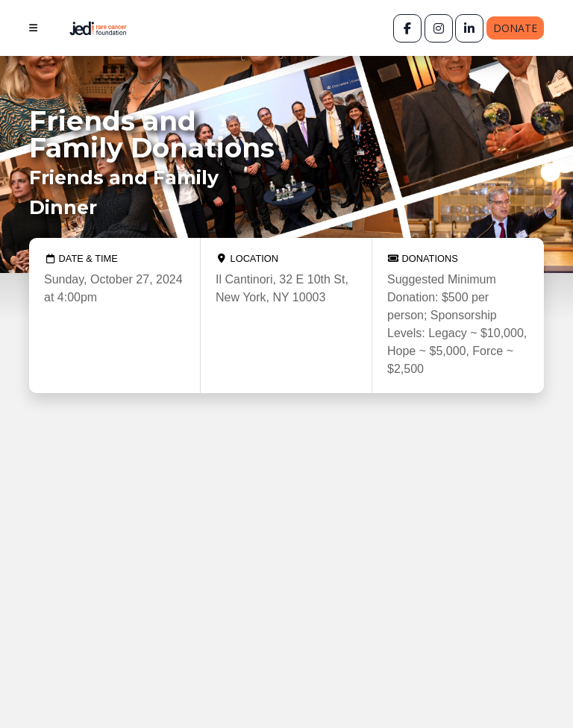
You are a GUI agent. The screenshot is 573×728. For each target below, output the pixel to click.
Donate (515, 28)
